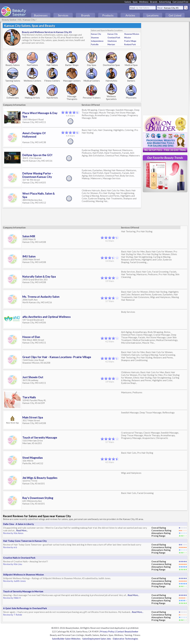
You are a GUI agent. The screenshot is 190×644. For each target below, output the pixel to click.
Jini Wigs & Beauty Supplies (40, 478)
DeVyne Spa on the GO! (37, 155)
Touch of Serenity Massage (40, 437)
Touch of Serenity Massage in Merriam (23, 591)
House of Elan (31, 337)
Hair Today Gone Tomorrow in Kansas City (25, 541)
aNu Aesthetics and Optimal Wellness (47, 317)
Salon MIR (29, 236)
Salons (128, 2)
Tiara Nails (29, 397)
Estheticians (13, 98)
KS (20, 20)
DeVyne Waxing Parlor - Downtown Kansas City (38, 175)
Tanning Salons (13, 81)
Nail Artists (52, 98)
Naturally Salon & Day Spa (39, 276)
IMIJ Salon (29, 256)
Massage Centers (72, 81)
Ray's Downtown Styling (38, 498)
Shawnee (95, 38)
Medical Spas (131, 65)
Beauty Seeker (9, 20)
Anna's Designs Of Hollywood (34, 135)
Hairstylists (111, 81)
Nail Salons (32, 65)
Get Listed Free (180, 2)
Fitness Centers (52, 81)
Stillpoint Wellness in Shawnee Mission (23, 575)
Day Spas (92, 65)
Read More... (22, 530)
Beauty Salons (13, 65)
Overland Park (114, 38)
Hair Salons (52, 65)
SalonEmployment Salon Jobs (97, 639)
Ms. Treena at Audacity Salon (41, 297)
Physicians (131, 98)
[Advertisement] (57, 216)
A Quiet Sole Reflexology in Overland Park (25, 608)
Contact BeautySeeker (127, 631)
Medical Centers (92, 81)
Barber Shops (72, 65)
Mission (128, 38)
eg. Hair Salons (142, 8)
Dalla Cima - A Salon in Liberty (18, 524)
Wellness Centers (32, 81)
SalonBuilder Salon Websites (66, 639)
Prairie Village (130, 41)
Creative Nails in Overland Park (19, 558)
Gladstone (112, 41)
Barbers (131, 81)
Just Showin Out (33, 377)
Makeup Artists (32, 98)
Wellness (144, 2)
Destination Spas (111, 65)
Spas (135, 2)
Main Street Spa (33, 417)
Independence (97, 41)
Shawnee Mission (132, 34)
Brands (154, 2)
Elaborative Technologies (125, 639)
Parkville (95, 44)
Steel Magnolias (33, 458)
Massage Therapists (72, 98)
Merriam (111, 44)
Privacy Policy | (108, 631)
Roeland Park (130, 44)
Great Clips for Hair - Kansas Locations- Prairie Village (57, 357)
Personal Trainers (92, 98)
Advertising (165, 2)
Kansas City (29, 20)
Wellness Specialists (111, 98)
